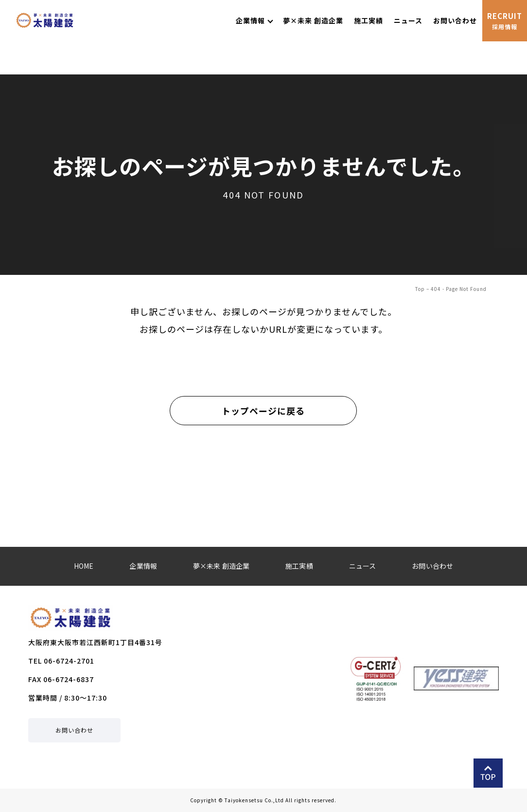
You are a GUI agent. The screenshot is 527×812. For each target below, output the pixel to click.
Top (420, 289)
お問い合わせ (74, 730)
